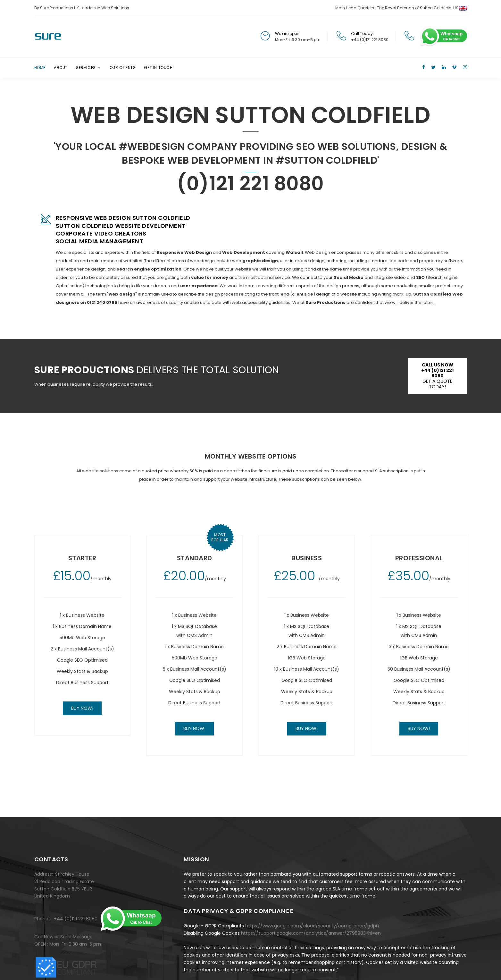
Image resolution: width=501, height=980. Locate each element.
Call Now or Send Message (63, 937)
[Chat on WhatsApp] (443, 36)
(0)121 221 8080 (250, 184)
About (61, 68)
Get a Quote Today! (437, 376)
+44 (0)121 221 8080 (370, 40)
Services (86, 68)
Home (40, 68)
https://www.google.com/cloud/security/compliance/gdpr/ (313, 926)
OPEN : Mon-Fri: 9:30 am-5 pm (68, 944)
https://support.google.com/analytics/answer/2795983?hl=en (311, 933)
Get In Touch (158, 68)
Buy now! (82, 708)
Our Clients (123, 68)
